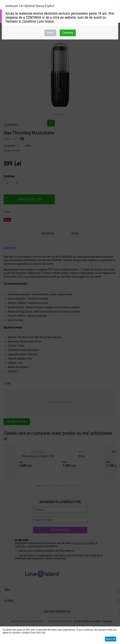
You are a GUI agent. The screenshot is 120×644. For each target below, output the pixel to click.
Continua (68, 33)
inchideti (114, 7)
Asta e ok (110, 639)
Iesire (50, 33)
